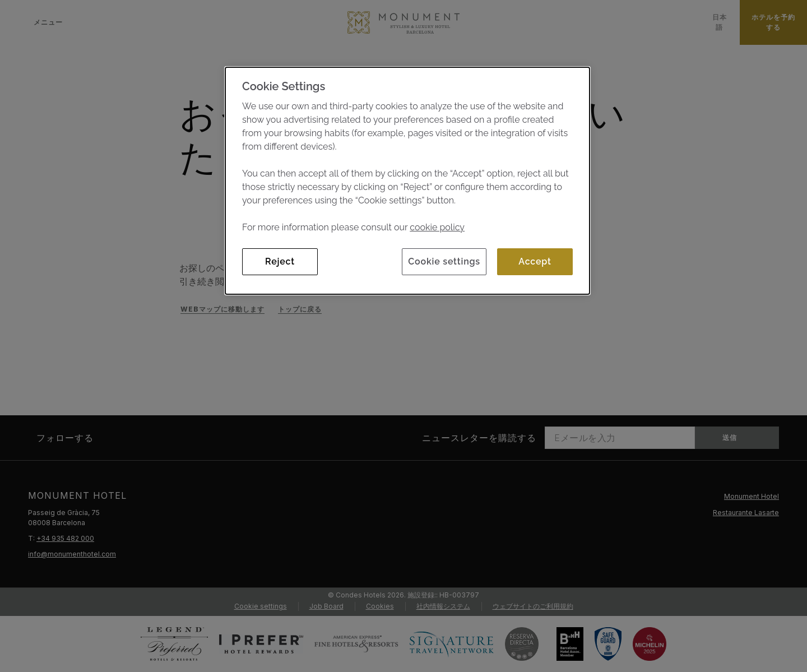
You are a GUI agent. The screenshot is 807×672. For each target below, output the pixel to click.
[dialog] (407, 181)
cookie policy (437, 227)
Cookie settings (444, 261)
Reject (280, 261)
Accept (535, 261)
